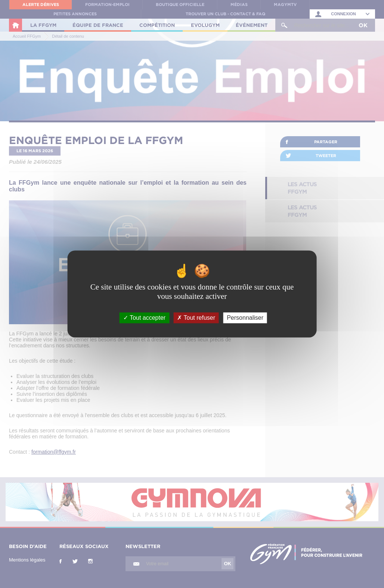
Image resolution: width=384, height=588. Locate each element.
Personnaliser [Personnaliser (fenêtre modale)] (245, 318)
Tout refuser (196, 318)
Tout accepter (144, 318)
